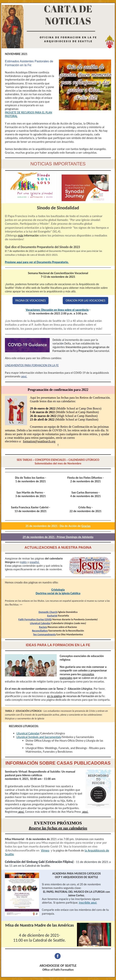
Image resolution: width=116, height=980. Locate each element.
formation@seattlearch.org (39, 441)
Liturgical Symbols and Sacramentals (39, 737)
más (20, 235)
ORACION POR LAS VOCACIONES (85, 300)
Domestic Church (48, 612)
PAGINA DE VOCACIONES (31, 300)
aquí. (24, 376)
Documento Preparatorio (62, 251)
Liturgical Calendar (40, 623)
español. (35, 562)
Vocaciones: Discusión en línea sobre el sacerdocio (57, 310)
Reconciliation (40, 631)
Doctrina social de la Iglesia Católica (58, 593)
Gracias (86, 526)
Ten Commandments (44, 634)
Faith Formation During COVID (35, 619)
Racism (43, 627)
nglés (24, 562)
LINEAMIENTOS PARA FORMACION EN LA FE (32, 365)
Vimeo (45, 850)
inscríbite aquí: (88, 903)
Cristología (58, 590)
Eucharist (52, 616)
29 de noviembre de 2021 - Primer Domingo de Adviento (58, 537)
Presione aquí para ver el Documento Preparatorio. (37, 262)
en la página (54, 696)
